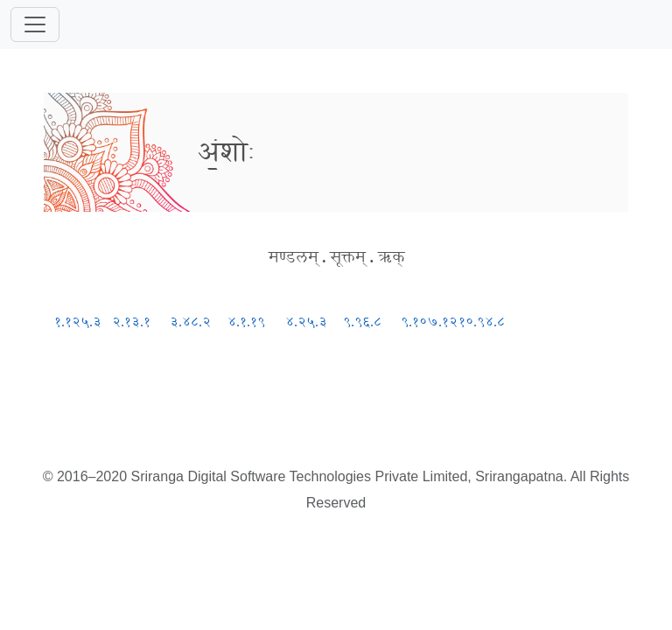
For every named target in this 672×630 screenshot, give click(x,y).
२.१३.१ (131, 322)
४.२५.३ (306, 322)
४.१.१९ (246, 322)
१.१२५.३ (78, 322)
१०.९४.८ (482, 322)
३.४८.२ (190, 322)
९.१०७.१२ (429, 322)
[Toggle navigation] (35, 24)
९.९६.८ (362, 322)
